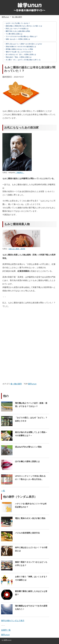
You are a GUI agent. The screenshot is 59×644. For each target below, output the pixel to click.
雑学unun (5, 17)
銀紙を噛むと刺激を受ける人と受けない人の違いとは (24, 26)
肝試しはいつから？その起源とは (17, 28)
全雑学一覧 (6, 630)
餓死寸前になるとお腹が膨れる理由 (18, 31)
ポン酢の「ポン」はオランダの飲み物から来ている (23, 60)
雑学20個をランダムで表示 (13, 620)
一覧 (3, 491)
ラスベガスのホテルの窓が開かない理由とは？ (21, 36)
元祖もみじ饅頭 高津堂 (17, 249)
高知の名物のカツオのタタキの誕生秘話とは (21, 46)
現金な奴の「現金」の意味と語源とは (18, 57)
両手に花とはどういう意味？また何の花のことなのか (24, 44)
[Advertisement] (23, 328)
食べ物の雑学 (17, 17)
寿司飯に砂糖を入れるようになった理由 (19, 49)
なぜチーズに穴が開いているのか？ (18, 23)
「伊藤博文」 (20, 173)
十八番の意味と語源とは (14, 34)
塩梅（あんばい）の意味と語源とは (18, 39)
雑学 (6, 640)
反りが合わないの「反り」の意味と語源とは (21, 54)
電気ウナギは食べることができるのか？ (19, 52)
